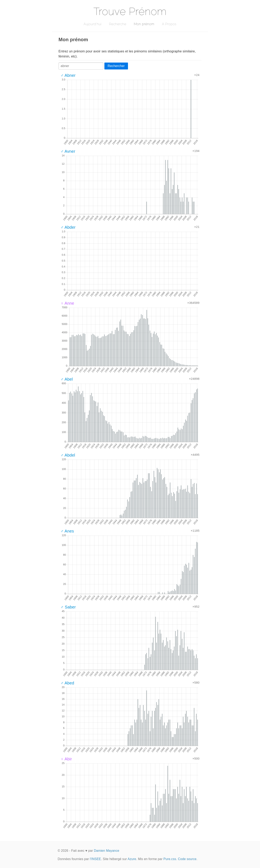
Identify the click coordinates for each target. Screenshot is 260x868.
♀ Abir (66, 759)
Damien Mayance (107, 851)
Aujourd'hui (93, 24)
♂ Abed (67, 683)
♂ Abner (68, 75)
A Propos (169, 24)
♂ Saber (68, 607)
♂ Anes (67, 531)
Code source (187, 859)
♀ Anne (67, 303)
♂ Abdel (68, 455)
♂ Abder (68, 227)
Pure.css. (170, 859)
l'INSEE (95, 859)
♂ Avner (68, 151)
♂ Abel (67, 379)
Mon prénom (144, 24)
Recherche (118, 24)
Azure (132, 859)
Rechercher (116, 66)
